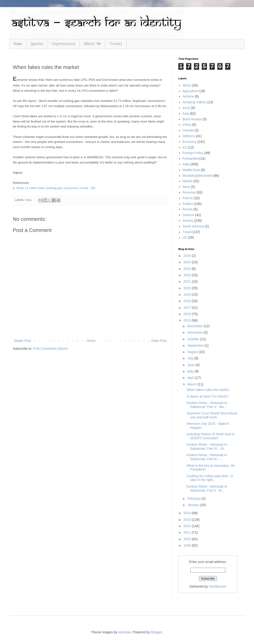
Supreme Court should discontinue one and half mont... (212, 415)
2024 (188, 269)
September (196, 345)
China (187, 125)
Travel (116, 44)
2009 (188, 545)
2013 (188, 520)
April (191, 378)
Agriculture (190, 91)
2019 (188, 295)
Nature (188, 181)
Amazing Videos (195, 102)
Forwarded (190, 159)
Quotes (37, 44)
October (194, 339)
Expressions (64, 44)
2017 (188, 308)
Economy (189, 142)
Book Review (192, 119)
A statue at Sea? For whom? (208, 396)
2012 (188, 526)
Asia (186, 113)
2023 (188, 275)
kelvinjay (125, 632)
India (28, 200)
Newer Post (22, 341)
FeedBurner (218, 586)
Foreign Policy (193, 153)
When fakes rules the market (208, 390)
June (191, 365)
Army (186, 108)
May (191, 371)
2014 (188, 513)
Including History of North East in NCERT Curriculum (211, 436)
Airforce (188, 96)
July (191, 358)
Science (188, 215)
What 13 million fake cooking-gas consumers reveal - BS (56, 188)
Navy (186, 187)
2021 (188, 281)
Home (18, 44)
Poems (188, 198)
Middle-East (191, 170)
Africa (187, 85)
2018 (188, 301)
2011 (188, 532)
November (195, 332)
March (192, 384)
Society (188, 221)
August (193, 352)
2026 (188, 256)
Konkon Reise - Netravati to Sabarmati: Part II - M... (207, 488)
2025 (188, 262)
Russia (188, 209)
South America (193, 226)
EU (185, 147)
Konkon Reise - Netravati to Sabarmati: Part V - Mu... (207, 405)
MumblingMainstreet (197, 176)
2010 (188, 539)
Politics (188, 204)
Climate (188, 130)
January (194, 505)
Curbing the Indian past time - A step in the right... (210, 478)
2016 (188, 314)
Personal (189, 192)
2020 (188, 288)
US (185, 237)
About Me (92, 44)
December (195, 326)
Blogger (156, 632)
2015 (188, 320)
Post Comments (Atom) (50, 349)
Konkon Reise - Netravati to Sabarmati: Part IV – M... (207, 447)
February (194, 499)
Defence (189, 136)
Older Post (159, 341)
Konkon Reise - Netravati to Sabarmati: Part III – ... (207, 457)
